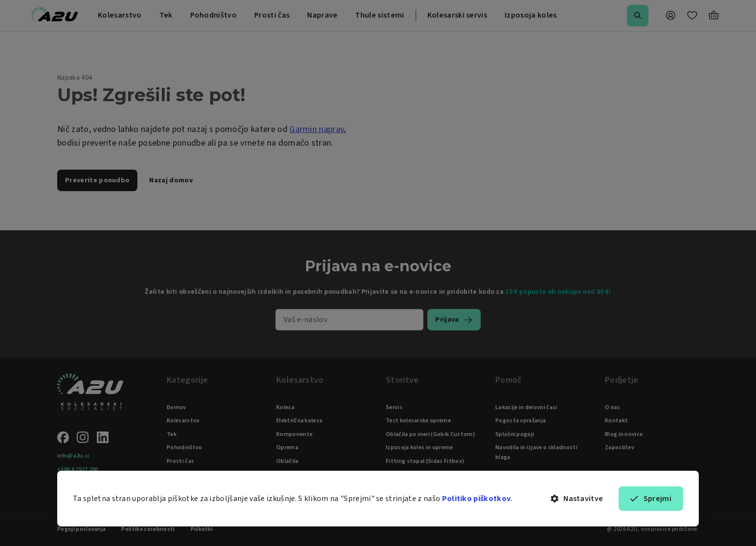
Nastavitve (577, 499)
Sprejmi (651, 499)
